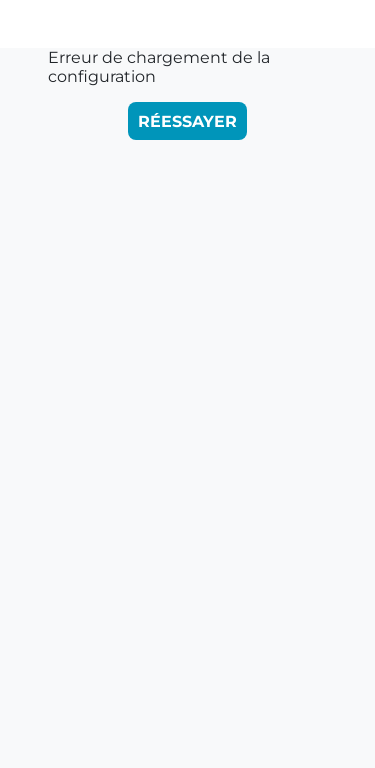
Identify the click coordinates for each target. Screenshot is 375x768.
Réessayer (187, 121)
